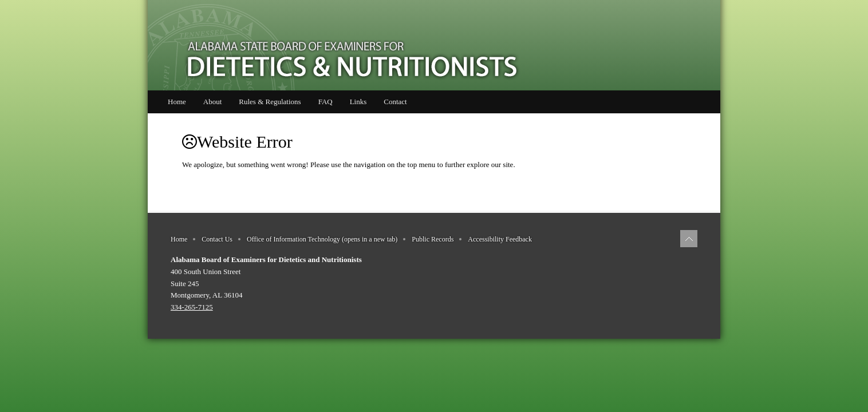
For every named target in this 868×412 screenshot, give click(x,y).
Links (358, 102)
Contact (395, 102)
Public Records (433, 239)
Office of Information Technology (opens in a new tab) (322, 239)
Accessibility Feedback (500, 239)
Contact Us (217, 239)
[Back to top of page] (689, 239)
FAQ (325, 102)
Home (177, 102)
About (213, 102)
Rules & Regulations (270, 102)
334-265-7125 (192, 307)
